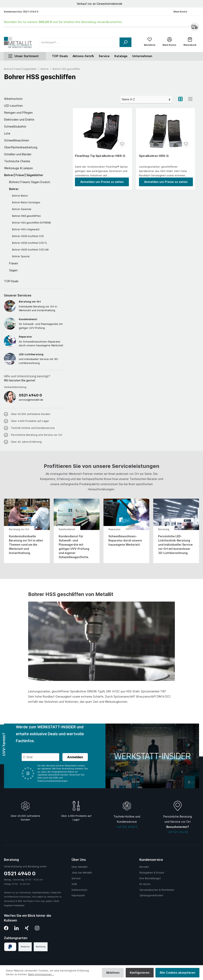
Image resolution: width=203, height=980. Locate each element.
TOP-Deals (11, 282)
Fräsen (14, 264)
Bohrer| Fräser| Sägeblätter (24, 176)
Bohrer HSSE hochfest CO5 (28, 237)
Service (104, 57)
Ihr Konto (145, 884)
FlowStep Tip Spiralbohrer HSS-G (100, 156)
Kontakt (144, 867)
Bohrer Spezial (21, 257)
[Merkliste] (150, 43)
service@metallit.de (31, 400)
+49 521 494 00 (178, 832)
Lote (7, 134)
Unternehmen (142, 57)
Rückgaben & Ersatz (152, 873)
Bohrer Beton (20, 196)
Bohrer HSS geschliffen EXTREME (32, 223)
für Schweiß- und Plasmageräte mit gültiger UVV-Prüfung (42, 324)
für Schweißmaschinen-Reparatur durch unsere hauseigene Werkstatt (42, 342)
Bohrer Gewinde (22, 210)
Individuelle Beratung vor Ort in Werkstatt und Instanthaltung (42, 307)
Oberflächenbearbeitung (21, 148)
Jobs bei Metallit (82, 873)
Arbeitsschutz (13, 99)
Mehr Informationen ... (41, 974)
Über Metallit (79, 867)
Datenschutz (79, 890)
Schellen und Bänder (18, 155)
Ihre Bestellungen (150, 878)
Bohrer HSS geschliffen (26, 217)
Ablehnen (113, 973)
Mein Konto (180, 12)
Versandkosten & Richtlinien (157, 890)
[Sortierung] (146, 100)
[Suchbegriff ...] (80, 43)
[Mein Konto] (169, 43)
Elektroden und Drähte (19, 120)
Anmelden (75, 757)
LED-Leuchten (13, 106)
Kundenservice (151, 860)
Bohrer (14, 190)
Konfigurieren (140, 973)
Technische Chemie (17, 162)
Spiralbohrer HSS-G (154, 156)
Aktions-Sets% (83, 57)
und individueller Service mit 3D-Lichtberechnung (42, 359)
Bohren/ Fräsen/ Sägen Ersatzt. (30, 183)
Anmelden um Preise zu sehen (102, 182)
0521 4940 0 (31, 12)
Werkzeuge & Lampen (19, 169)
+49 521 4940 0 (127, 827)
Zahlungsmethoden (151, 896)
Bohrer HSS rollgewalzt (26, 230)
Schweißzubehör (15, 127)
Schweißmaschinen (17, 141)
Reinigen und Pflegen (18, 113)
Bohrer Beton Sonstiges (26, 203)
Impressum (78, 896)
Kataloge (121, 57)
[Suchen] (125, 43)
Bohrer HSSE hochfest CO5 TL (30, 244)
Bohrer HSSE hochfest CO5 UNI (30, 250)
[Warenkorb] (190, 43)
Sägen (13, 271)
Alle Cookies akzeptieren (177, 973)
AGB (74, 884)
